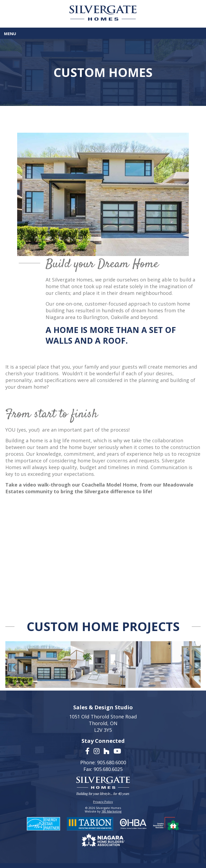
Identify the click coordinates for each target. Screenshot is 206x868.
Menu (10, 34)
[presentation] (15, 666)
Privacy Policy (103, 802)
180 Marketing (111, 811)
